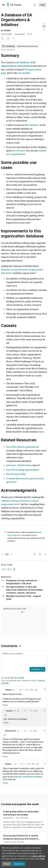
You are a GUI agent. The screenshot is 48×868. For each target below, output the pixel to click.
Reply (5, 705)
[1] (36, 273)
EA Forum (14, 5)
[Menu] (3, 5)
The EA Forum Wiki (16, 474)
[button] (4, 569)
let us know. (19, 151)
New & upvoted (17, 678)
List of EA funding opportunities (22, 470)
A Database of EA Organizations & (17, 20)
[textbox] (23, 658)
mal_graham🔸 (9, 818)
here (43, 859)
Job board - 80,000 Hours (19, 465)
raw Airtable (24, 73)
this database (31, 125)
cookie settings (38, 856)
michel (7, 30)
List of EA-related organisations (22, 447)
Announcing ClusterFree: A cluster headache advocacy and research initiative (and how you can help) (21, 839)
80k (36, 745)
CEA (23, 745)
